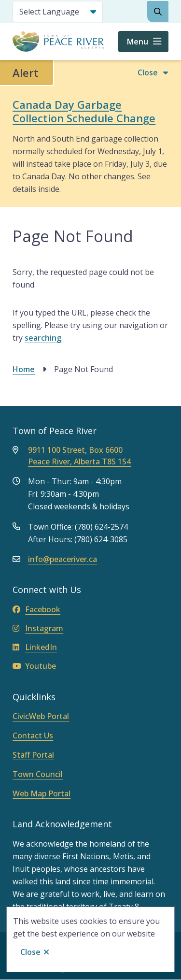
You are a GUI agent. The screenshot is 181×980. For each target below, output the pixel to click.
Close (30, 952)
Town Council (38, 774)
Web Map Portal (42, 793)
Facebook (36, 609)
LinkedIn (35, 647)
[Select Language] (58, 12)
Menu (138, 42)
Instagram (38, 628)
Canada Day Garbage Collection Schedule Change (84, 111)
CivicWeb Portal (41, 716)
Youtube (34, 666)
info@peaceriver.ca (63, 559)
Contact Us (33, 735)
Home (24, 369)
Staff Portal (33, 755)
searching (43, 338)
